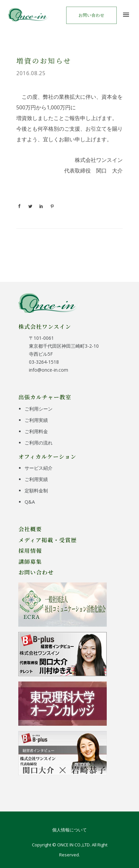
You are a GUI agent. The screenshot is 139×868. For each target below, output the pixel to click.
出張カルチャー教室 (45, 397)
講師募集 (30, 561)
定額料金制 (36, 491)
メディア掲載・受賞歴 (48, 540)
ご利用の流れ (39, 443)
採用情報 (30, 551)
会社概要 (30, 529)
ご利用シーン (39, 409)
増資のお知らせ (44, 61)
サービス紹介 (39, 468)
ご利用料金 (36, 431)
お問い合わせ (91, 15)
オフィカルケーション (47, 456)
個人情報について (69, 830)
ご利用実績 (36, 420)
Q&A (30, 502)
